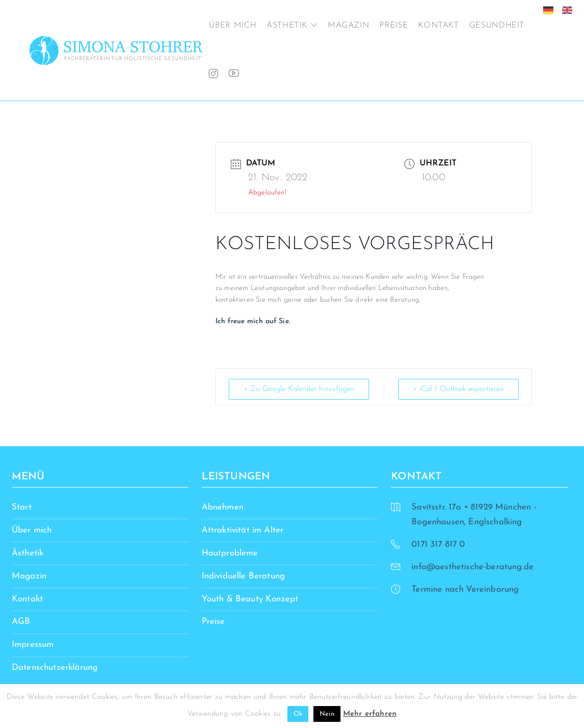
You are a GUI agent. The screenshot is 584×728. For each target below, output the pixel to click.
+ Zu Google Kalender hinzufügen (299, 389)
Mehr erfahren (370, 714)
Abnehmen (223, 507)
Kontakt (438, 26)
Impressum (33, 645)
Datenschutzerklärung (55, 668)
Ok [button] (298, 714)
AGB (21, 622)
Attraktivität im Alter (243, 530)
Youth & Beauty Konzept (250, 599)
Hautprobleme (230, 553)
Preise (394, 26)
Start (22, 507)
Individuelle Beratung (244, 576)
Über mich (233, 26)
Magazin (348, 26)
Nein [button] (327, 714)
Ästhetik (287, 26)
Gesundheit (497, 26)
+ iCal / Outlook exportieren (458, 389)
